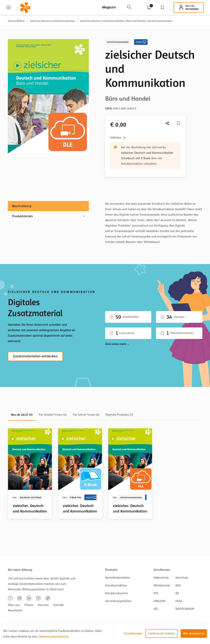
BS (177, 593)
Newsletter (15, 610)
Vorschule (182, 578)
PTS (156, 593)
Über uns (14, 605)
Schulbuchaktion (116, 585)
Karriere (43, 605)
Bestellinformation (118, 578)
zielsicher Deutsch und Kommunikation (52, 21)
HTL (156, 609)
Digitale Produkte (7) (119, 415)
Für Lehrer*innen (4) (86, 415)
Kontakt (59, 605)
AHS (178, 585)
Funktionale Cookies (161, 633)
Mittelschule (162, 585)
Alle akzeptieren (194, 633)
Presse (29, 605)
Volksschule (161, 578)
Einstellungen (133, 633)
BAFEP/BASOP (185, 609)
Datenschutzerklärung (54, 637)
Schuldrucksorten (117, 593)
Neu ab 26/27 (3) (22, 415)
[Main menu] (9, 7)
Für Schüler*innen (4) (53, 415)
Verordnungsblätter (118, 601)
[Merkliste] (178, 123)
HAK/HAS (159, 601)
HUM (179, 601)
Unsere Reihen (16, 21)
